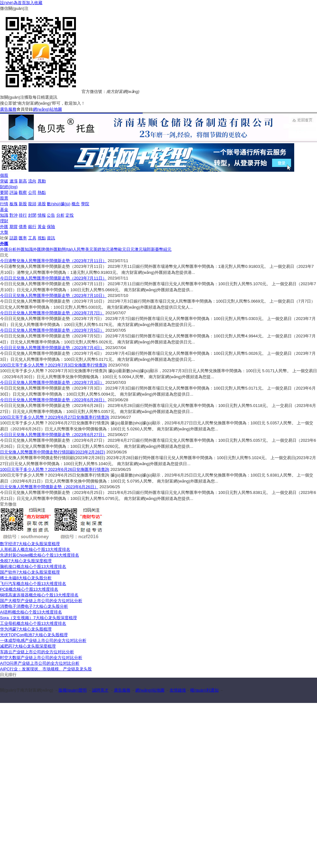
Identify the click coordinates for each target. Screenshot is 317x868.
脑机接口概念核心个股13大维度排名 (33, 566)
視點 (42, 238)
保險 (51, 227)
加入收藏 (34, 3)
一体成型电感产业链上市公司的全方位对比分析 (43, 640)
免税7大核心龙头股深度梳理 (26, 561)
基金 (4, 209)
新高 (23, 181)
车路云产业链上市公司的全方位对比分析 (37, 652)
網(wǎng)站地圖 (47, 109)
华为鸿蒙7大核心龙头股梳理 (26, 629)
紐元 (167, 249)
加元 (106, 249)
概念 (76, 204)
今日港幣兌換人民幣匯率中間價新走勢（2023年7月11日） (53, 261)
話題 (14, 238)
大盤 (4, 232)
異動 (42, 181)
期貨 (14, 227)
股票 (4, 198)
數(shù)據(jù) (59, 204)
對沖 (14, 215)
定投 (70, 215)
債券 (23, 227)
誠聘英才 (100, 690)
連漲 (14, 181)
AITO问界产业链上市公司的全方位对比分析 (40, 663)
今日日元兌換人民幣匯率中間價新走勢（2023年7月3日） (52, 382)
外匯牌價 (41, 249)
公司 (32, 192)
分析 (60, 215)
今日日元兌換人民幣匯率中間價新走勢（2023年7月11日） (53, 278)
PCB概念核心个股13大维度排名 (29, 589)
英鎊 (97, 249)
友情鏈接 (178, 690)
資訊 (51, 238)
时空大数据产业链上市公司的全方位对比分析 (41, 658)
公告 (51, 215)
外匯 (4, 227)
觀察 (23, 192)
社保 (4, 238)
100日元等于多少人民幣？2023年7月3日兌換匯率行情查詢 (53, 365)
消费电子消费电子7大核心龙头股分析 (34, 606)
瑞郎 (147, 249)
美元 (89, 249)
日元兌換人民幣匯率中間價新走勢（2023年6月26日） (49, 487)
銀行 (32, 227)
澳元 (139, 249)
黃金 (42, 227)
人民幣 (79, 249)
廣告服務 (8, 109)
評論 (14, 192)
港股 (42, 204)
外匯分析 (8, 249)
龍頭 (32, 204)
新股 (23, 204)
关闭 (312, 146)
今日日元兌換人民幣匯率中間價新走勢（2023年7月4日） (52, 348)
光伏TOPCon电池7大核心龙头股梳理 (34, 635)
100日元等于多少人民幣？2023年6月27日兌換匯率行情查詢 (55, 417)
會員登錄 (25, 109)
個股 (4, 175)
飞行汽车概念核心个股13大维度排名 (33, 584)
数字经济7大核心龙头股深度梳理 (30, 544)
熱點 (42, 192)
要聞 (4, 192)
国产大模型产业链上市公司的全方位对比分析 (41, 601)
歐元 (122, 249)
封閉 (32, 215)
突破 (4, 181)
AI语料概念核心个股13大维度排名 (31, 612)
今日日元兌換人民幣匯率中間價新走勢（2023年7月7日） (52, 313)
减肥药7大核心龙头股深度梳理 (28, 646)
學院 (85, 204)
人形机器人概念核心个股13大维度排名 (35, 549)
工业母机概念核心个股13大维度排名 (33, 623)
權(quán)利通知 (204, 690)
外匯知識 (25, 249)
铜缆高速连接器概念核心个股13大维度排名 (39, 595)
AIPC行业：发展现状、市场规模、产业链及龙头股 (46, 669)
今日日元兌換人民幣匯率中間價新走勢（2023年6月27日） (53, 435)
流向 (32, 181)
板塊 (14, 204)
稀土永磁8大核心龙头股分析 (26, 578)
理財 (4, 221)
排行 (23, 215)
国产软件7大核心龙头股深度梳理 (30, 572)
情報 (42, 215)
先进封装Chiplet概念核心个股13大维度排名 (40, 555)
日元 (130, 249)
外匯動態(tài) (61, 249)
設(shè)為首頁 (13, 3)
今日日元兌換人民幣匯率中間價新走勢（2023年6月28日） (53, 400)
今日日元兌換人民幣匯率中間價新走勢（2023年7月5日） (52, 330)
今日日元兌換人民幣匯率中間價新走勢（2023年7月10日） (53, 295)
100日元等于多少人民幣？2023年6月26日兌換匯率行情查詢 (55, 469)
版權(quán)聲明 (73, 690)
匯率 (23, 238)
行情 (4, 204)
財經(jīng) (9, 187)
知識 (4, 215)
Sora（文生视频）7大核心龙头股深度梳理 (38, 618)
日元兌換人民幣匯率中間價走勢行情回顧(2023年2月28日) (53, 452)
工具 (32, 238)
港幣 (114, 249)
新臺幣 (157, 249)
